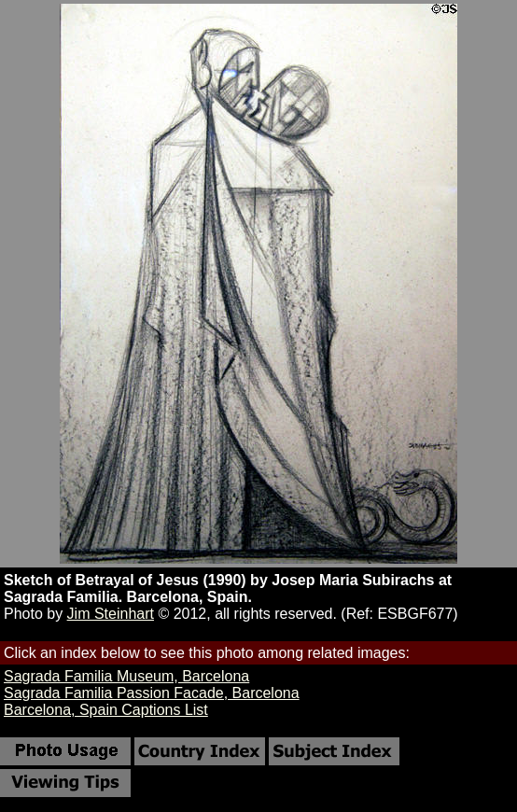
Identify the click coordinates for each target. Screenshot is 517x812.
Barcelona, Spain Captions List (106, 710)
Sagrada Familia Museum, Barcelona (126, 676)
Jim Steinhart (111, 614)
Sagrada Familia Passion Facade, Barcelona (152, 693)
